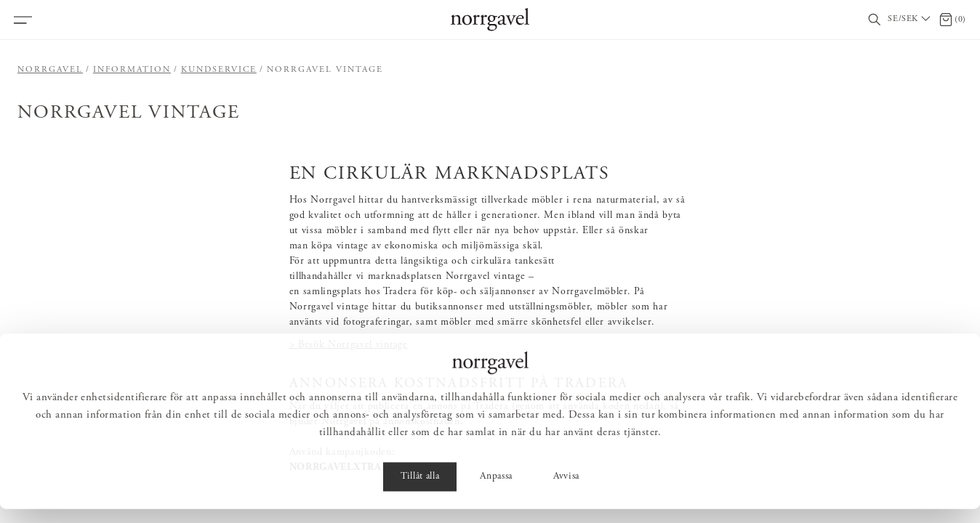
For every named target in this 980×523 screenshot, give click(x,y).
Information (132, 70)
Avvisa (566, 491)
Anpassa (496, 491)
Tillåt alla (420, 491)
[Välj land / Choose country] (910, 20)
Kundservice (219, 70)
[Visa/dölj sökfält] (875, 20)
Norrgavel (50, 70)
